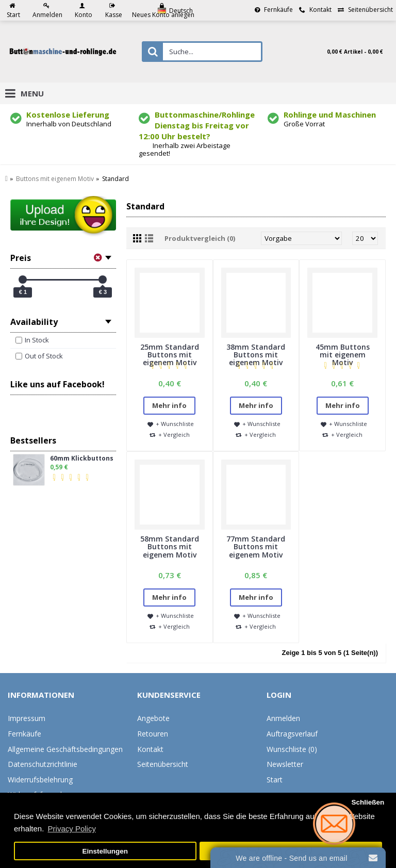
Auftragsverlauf (292, 734)
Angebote (153, 718)
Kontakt (150, 749)
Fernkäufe (24, 734)
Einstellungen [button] (105, 851)
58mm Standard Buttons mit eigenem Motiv (170, 547)
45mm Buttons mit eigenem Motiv (343, 355)
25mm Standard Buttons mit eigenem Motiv (170, 355)
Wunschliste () (292, 749)
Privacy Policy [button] (72, 829)
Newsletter (285, 764)
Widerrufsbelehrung (40, 780)
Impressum (27, 718)
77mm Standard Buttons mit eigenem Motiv (256, 547)
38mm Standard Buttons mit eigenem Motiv (256, 355)
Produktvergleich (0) (200, 238)
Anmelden (283, 718)
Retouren (153, 734)
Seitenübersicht (163, 764)
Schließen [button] (368, 802)
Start (275, 780)
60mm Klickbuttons (82, 459)
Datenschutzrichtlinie (43, 764)
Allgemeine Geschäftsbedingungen (65, 749)
